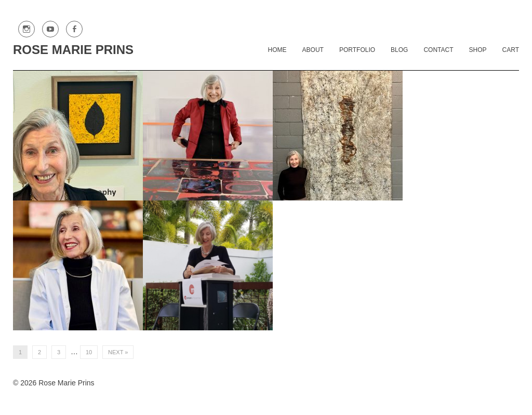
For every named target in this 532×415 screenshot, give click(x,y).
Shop (478, 50)
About (313, 50)
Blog (399, 50)
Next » (118, 352)
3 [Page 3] (59, 352)
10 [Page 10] (89, 352)
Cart (511, 50)
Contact (438, 50)
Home (277, 50)
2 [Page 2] (39, 352)
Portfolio (357, 50)
